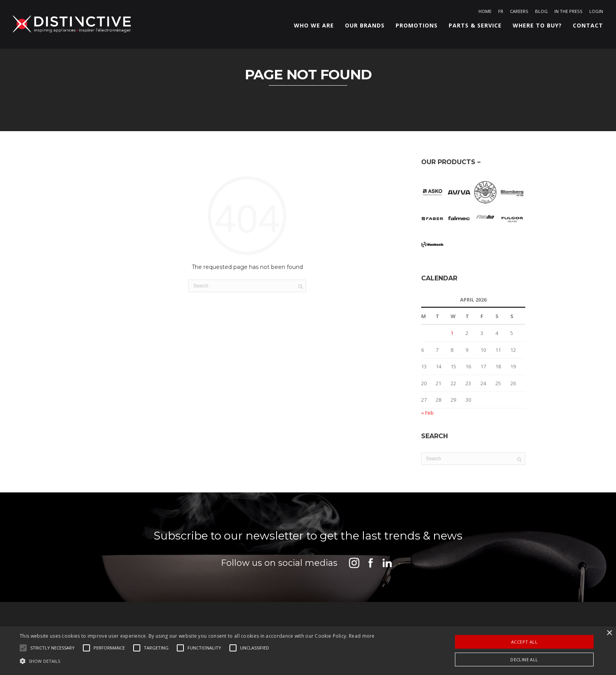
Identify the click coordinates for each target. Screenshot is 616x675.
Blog (539, 13)
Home (482, 13)
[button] (52, 648)
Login (593, 13)
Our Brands (362, 27)
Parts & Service (472, 27)
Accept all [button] (524, 642)
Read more (362, 636)
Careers (516, 13)
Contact (585, 27)
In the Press (566, 13)
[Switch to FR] (498, 13)
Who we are (311, 27)
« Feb (427, 423)
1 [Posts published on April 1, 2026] (452, 344)
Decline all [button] (524, 659)
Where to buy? (534, 27)
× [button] (609, 633)
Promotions (414, 27)
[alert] (308, 651)
